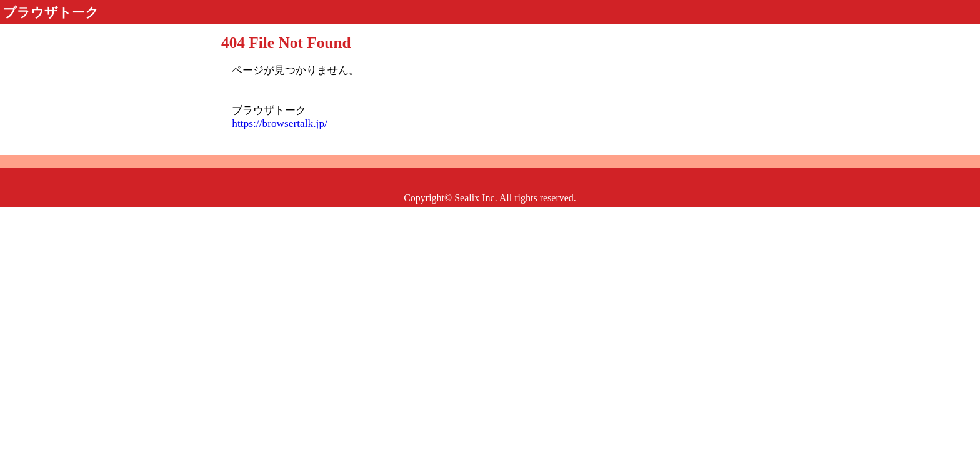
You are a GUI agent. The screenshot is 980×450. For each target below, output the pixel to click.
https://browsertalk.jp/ (280, 123)
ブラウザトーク (51, 12)
